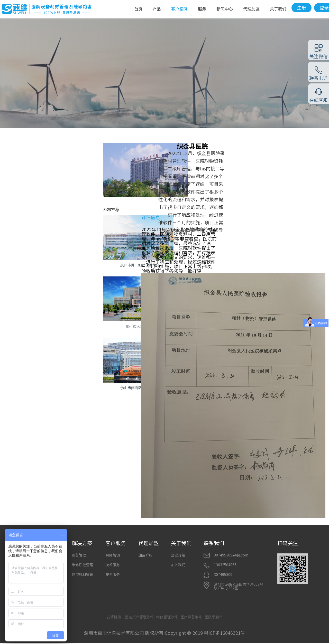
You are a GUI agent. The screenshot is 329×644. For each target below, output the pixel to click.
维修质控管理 (83, 565)
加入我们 (178, 565)
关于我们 (278, 9)
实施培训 (113, 555)
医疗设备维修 (191, 617)
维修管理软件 (167, 617)
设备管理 (79, 555)
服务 (202, 9)
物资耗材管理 (83, 575)
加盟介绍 (145, 555)
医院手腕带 (214, 617)
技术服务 (113, 565)
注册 (301, 8)
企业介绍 (178, 555)
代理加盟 (251, 9)
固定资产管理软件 (139, 617)
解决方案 (82, 543)
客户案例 (179, 9)
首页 (138, 9)
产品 (157, 9)
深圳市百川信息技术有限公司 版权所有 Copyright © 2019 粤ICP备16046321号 (165, 633)
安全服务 (113, 575)
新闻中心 (225, 9)
